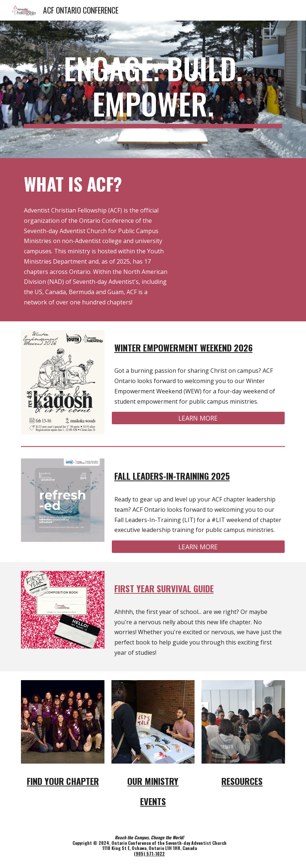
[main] (153, 89)
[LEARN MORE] (198, 418)
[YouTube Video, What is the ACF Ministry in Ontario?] (232, 197)
